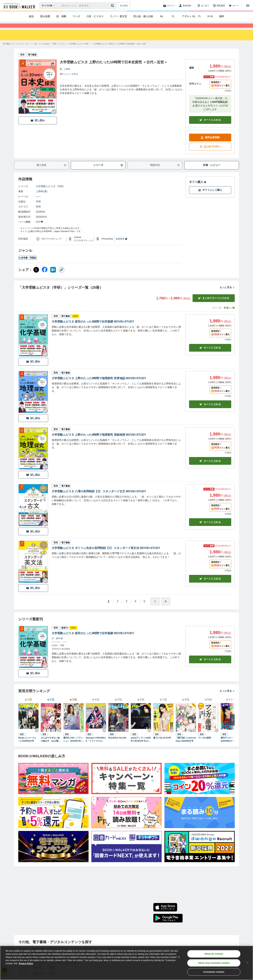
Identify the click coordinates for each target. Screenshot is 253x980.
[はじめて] (203, 6)
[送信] (113, 6)
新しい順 (229, 314)
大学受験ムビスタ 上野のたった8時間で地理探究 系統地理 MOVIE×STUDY (99, 441)
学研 (38, 208)
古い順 (216, 314)
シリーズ (108, 171)
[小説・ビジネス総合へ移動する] (41, 50)
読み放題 (45, 16)
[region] (126, 963)
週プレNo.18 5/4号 (162, 744)
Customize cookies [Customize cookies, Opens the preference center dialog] (214, 972)
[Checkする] (54, 118)
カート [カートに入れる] (210, 354)
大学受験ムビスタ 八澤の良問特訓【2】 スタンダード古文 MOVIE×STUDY (99, 498)
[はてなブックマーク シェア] (53, 276)
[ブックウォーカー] (19, 6)
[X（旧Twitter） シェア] (36, 276)
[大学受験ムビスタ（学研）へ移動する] (79, 50)
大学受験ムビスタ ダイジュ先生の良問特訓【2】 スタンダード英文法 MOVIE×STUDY (106, 554)
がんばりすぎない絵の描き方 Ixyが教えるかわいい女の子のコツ (51, 746)
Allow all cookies (214, 954)
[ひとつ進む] (155, 608)
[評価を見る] (69, 80)
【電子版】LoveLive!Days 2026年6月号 (186, 746)
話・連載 (61, 16)
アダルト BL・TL (192, 16)
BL (162, 16)
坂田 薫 (59, 645)
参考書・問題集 (27, 264)
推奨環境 (122, 245)
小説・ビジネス (95, 16)
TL (173, 16)
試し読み (38, 127)
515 (39, 228)
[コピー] (61, 276)
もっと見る (227, 294)
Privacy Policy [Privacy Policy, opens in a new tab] (26, 964)
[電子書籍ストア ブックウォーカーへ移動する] (16, 50)
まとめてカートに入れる (214, 304)
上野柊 (67, 75)
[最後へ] (166, 608)
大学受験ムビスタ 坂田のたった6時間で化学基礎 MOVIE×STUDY (93, 328)
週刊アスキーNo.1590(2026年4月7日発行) (231, 746)
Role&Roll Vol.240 (117, 744)
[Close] (247, 963)
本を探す (124, 6)
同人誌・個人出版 (143, 16)
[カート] (234, 6)
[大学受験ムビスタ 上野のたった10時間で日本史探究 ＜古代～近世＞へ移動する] (121, 50)
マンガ (76, 16)
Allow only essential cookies (214, 963)
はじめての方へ (210, 153)
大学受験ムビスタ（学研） (51, 193)
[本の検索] (49, 6)
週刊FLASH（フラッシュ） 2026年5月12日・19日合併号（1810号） (73, 746)
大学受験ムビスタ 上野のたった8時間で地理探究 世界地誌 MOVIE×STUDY (99, 385)
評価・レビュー (212, 171)
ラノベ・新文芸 (118, 16)
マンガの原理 (205, 744)
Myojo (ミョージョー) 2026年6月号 (27, 746)
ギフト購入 (198, 188)
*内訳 (228, 97)
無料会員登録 (210, 144)
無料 (222, 16)
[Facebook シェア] (45, 276)
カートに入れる (210, 126)
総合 (31, 16)
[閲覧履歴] (219, 6)
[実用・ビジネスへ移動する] (59, 50)
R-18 (210, 16)
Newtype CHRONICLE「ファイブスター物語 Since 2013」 (96, 746)
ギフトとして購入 (210, 196)
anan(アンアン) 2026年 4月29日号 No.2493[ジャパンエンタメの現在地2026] (141, 746)
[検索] (113, 6)
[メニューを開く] (248, 6)
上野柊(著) (42, 198)
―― (38, 203)
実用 (38, 213)
